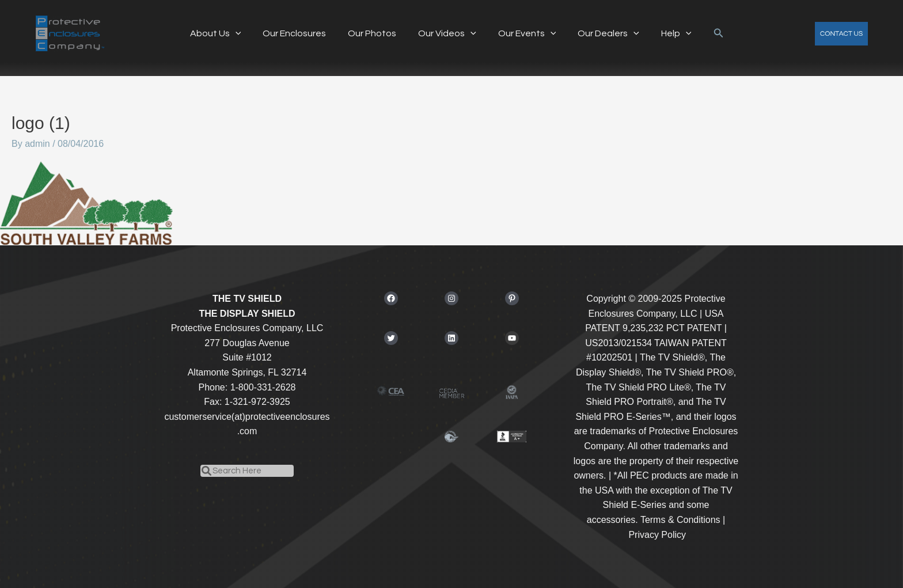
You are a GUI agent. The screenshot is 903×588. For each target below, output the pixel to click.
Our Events (524, 33)
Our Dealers (602, 33)
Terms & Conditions (680, 520)
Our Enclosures (301, 33)
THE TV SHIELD (247, 299)
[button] (707, 33)
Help (666, 33)
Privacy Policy (657, 535)
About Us (225, 33)
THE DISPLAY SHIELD (247, 314)
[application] (245, 33)
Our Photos (375, 33)
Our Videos (447, 33)
